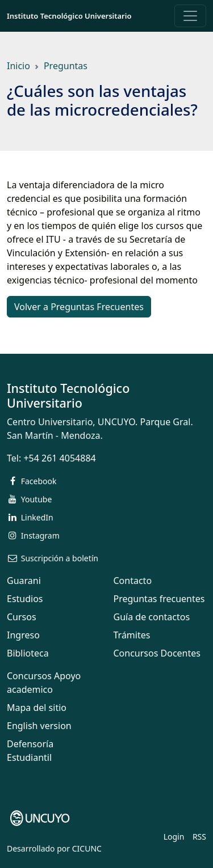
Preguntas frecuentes (159, 599)
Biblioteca (28, 653)
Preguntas (66, 66)
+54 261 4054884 (59, 458)
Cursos (22, 617)
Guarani (24, 581)
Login (174, 837)
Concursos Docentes (157, 653)
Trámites (132, 635)
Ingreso (23, 635)
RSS (199, 837)
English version (39, 726)
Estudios (25, 599)
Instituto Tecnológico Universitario (69, 16)
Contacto (133, 581)
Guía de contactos (152, 617)
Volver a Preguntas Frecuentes (79, 307)
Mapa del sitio (37, 708)
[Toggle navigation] (190, 16)
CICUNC (87, 848)
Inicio (18, 66)
